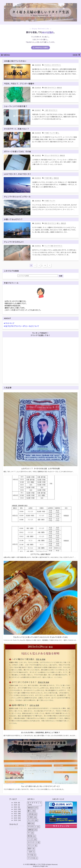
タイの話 (32, 855)
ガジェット (32, 846)
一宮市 (31, 852)
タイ (31, 833)
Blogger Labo (44, 866)
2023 (16, 809)
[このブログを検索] (38, 276)
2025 (16, 805)
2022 (16, 811)
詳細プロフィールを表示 (41, 313)
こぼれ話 (32, 814)
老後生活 (33, 808)
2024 (16, 807)
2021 (16, 814)
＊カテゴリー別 (14, 828)
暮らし (31, 811)
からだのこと (34, 827)
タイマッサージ (34, 842)
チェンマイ (33, 820)
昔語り (31, 849)
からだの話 (33, 858)
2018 (16, 820)
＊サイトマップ (9, 323)
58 (45, 265)
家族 (31, 823)
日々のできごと (34, 804)
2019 (16, 818)
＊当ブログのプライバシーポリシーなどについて (21, 326)
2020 (16, 816)
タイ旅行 (32, 817)
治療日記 (32, 830)
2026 (16, 803)
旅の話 (32, 836)
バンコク (32, 839)
